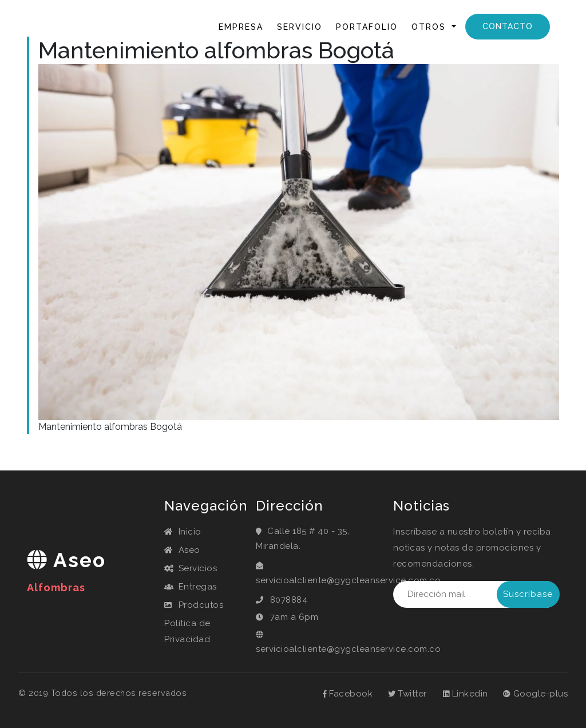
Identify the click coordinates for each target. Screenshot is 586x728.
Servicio (300, 27)
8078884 (289, 600)
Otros (430, 27)
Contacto (508, 26)
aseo (66, 571)
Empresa (241, 27)
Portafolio (367, 27)
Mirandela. (278, 546)
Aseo (182, 550)
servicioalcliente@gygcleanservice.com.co (348, 580)
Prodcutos (194, 605)
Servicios (191, 568)
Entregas (191, 587)
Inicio (192, 26)
